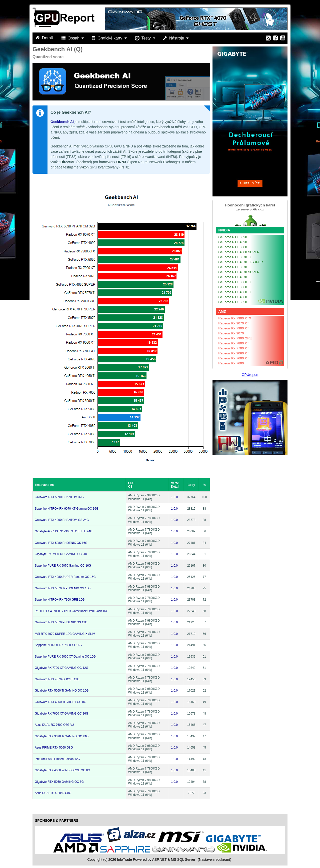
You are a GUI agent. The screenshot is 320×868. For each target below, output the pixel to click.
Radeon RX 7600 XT (234, 358)
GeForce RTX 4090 (233, 242)
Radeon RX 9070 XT (234, 323)
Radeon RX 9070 (231, 333)
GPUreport (250, 375)
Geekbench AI (62, 122)
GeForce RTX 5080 (233, 247)
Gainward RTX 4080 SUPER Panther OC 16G (65, 577)
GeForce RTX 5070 (233, 267)
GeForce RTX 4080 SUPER (239, 252)
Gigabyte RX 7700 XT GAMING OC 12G (61, 668)
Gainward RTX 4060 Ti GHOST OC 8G (60, 702)
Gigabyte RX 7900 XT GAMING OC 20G (61, 554)
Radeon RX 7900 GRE (235, 338)
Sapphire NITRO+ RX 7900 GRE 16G (60, 600)
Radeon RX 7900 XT (234, 328)
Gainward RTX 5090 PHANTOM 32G (59, 497)
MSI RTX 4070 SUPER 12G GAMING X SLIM (65, 634)
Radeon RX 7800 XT (234, 343)
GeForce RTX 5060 (233, 287)
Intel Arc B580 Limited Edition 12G (57, 759)
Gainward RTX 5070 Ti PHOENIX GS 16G (63, 588)
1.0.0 (174, 497)
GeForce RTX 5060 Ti (234, 282)
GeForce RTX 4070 (233, 277)
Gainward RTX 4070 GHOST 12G (57, 679)
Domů (45, 38)
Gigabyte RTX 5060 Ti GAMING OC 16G (62, 691)
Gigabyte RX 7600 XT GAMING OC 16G (61, 714)
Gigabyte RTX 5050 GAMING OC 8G (59, 782)
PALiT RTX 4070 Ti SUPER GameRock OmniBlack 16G (71, 611)
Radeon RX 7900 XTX (235, 318)
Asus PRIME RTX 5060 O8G (54, 748)
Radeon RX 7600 (231, 363)
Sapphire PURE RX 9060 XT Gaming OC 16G (65, 657)
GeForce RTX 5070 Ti (234, 257)
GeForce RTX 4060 (233, 297)
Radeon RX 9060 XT (234, 353)
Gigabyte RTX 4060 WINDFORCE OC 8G (62, 770)
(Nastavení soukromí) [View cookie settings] (214, 860)
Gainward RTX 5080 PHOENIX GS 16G (61, 543)
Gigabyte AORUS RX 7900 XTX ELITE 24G (64, 531)
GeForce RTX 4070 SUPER (239, 272)
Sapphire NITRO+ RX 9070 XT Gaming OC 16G (67, 509)
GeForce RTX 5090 (233, 237)
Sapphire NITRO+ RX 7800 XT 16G (58, 645)
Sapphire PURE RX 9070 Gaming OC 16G (63, 566)
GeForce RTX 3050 (233, 302)
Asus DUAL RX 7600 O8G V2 (54, 725)
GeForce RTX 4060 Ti (234, 292)
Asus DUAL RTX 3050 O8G (53, 793)
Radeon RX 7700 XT (234, 348)
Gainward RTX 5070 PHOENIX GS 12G (61, 622)
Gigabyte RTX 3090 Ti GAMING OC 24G (62, 736)
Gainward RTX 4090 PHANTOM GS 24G (62, 520)
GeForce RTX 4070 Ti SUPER (241, 262)
